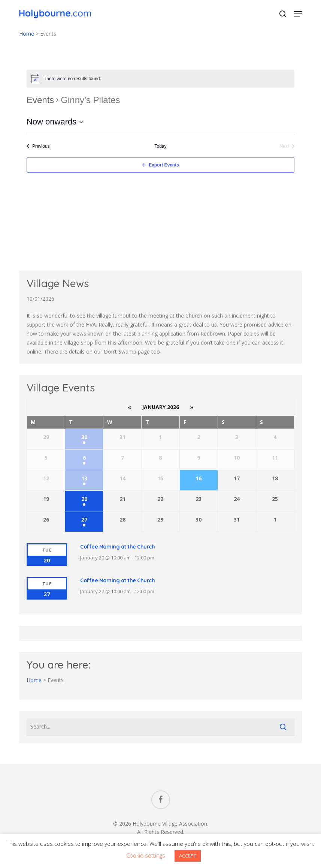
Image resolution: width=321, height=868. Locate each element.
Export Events (164, 165)
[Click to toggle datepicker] (55, 122)
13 (84, 478)
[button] (298, 14)
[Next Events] (287, 146)
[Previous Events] (38, 146)
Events (40, 100)
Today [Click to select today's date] (160, 146)
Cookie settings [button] (146, 855)
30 (84, 437)
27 (84, 519)
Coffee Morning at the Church (117, 547)
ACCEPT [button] (188, 856)
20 (84, 499)
